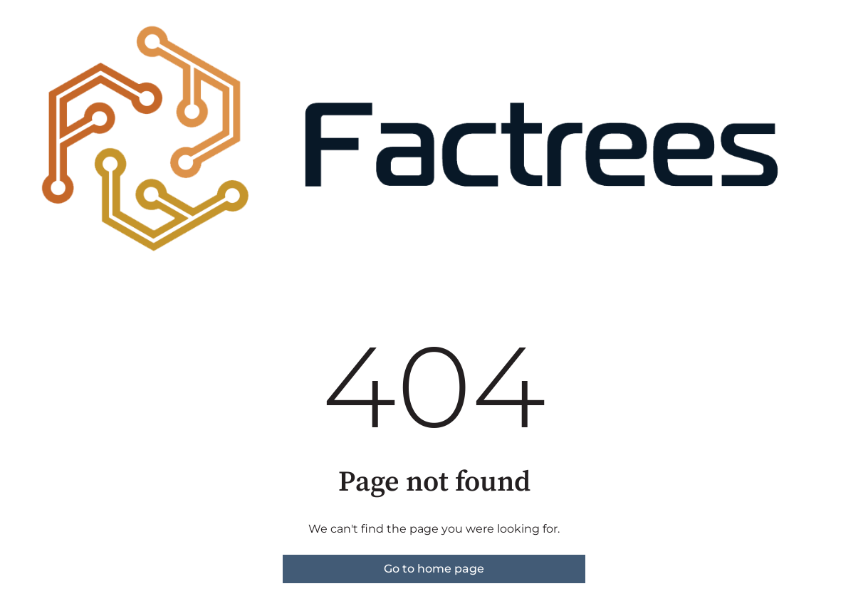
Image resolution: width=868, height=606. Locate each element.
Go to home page (434, 569)
